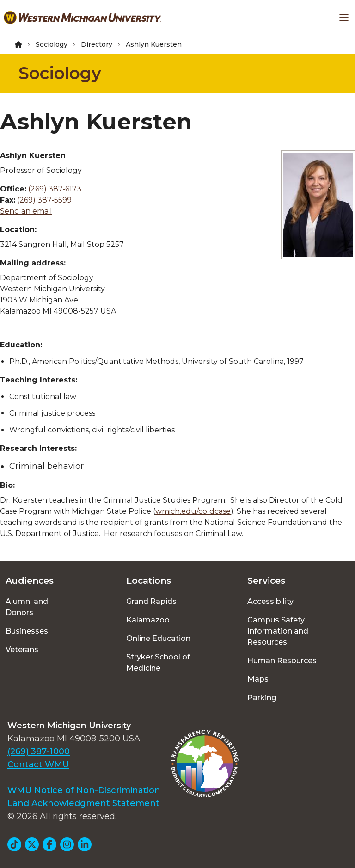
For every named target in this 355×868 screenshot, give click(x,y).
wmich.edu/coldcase (193, 511)
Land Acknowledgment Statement (83, 803)
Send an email (26, 211)
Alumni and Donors (27, 607)
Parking (262, 698)
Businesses (27, 631)
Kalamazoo (148, 620)
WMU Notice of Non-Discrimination (84, 790)
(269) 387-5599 (44, 200)
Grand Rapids (151, 601)
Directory (97, 44)
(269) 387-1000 (39, 751)
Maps (258, 679)
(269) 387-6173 (55, 189)
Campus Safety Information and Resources (278, 631)
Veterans (22, 649)
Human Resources (282, 661)
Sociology (52, 44)
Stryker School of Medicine (158, 662)
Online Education (158, 638)
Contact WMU (38, 764)
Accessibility (270, 601)
